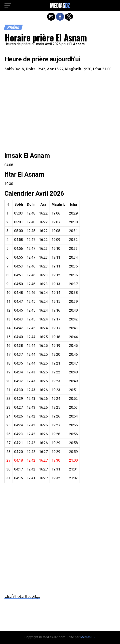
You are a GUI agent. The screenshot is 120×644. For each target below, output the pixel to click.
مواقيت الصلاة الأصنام (22, 597)
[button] (8, 6)
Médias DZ (88, 637)
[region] (60, 112)
